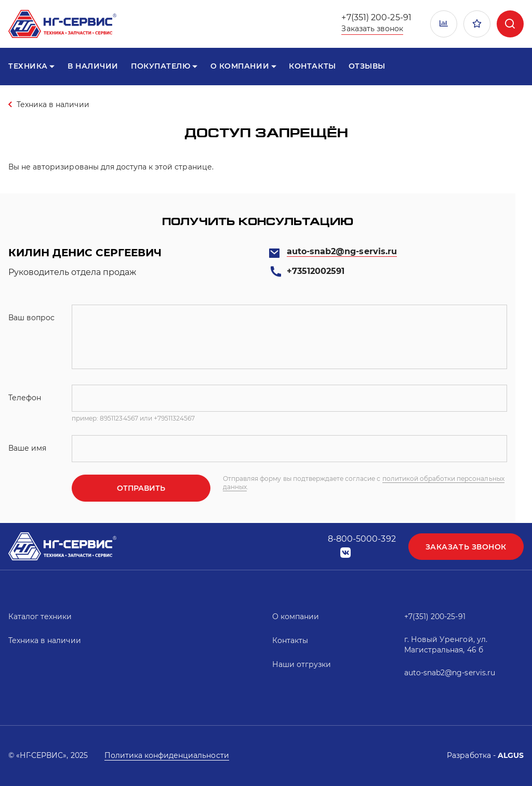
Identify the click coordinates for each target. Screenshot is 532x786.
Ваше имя (27, 448)
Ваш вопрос (31, 318)
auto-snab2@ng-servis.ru (342, 251)
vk (345, 553)
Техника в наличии (53, 104)
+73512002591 (316, 271)
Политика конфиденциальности (167, 755)
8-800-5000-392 (362, 539)
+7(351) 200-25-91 (376, 17)
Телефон (25, 398)
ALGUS (511, 755)
